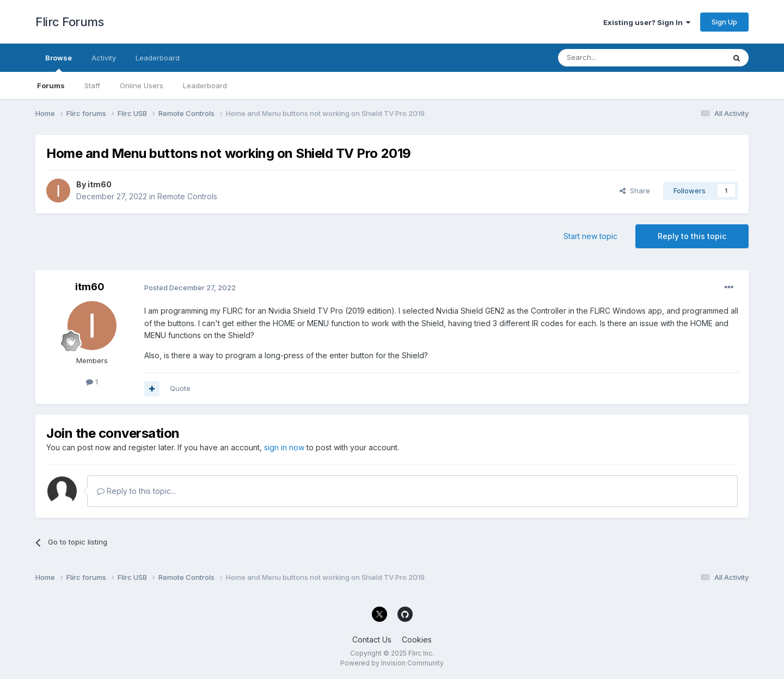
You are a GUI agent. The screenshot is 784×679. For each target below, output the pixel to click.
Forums (51, 85)
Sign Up (724, 22)
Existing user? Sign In (647, 22)
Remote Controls (187, 196)
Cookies (417, 640)
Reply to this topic (692, 236)
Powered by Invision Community (392, 663)
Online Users (142, 85)
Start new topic (590, 236)
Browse (59, 63)
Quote (180, 388)
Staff (92, 85)
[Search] (614, 58)
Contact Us (372, 640)
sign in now (284, 447)
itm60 (100, 184)
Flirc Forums (69, 22)
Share (635, 191)
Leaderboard (205, 85)
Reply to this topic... (136, 491)
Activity (104, 58)
